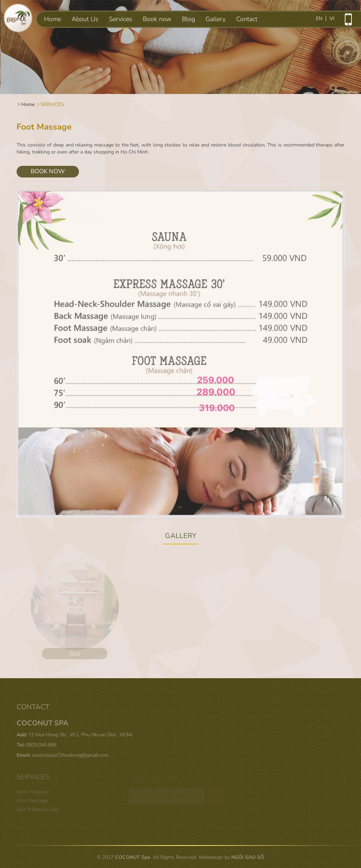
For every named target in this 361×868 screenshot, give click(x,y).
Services (121, 19)
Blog (188, 19)
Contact (247, 19)
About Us (85, 19)
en (319, 19)
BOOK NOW (48, 171)
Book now (157, 19)
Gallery (216, 19)
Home (53, 19)
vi (332, 19)
